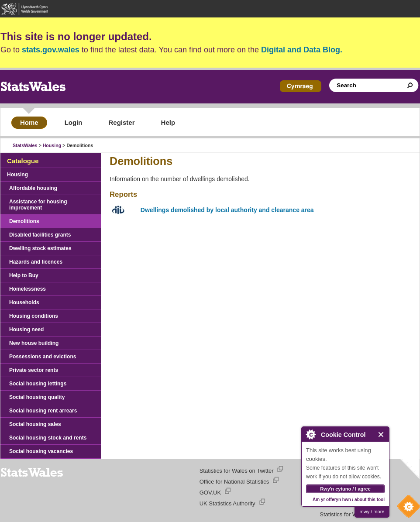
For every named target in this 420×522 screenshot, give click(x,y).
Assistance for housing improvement (38, 205)
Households (24, 302)
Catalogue (23, 161)
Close (381, 434)
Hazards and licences (36, 262)
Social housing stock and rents (48, 438)
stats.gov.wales (51, 50)
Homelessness (28, 289)
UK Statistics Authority (227, 503)
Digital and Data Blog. (302, 50)
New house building (34, 343)
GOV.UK (210, 493)
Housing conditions (34, 316)
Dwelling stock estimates (40, 248)
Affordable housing (33, 188)
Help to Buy (24, 275)
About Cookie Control (310, 434)
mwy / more (372, 512)
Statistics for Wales (344, 514)
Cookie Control (406, 508)
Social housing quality (37, 397)
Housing (52, 145)
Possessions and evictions (43, 357)
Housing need (26, 330)
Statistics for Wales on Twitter (237, 471)
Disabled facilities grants (40, 235)
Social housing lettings (38, 384)
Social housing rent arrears (43, 411)
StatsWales (25, 145)
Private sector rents (34, 370)
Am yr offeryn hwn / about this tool (349, 500)
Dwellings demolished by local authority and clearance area (227, 210)
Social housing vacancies (41, 451)
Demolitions (24, 221)
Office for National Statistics (234, 482)
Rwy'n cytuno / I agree (345, 489)
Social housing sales (35, 424)
